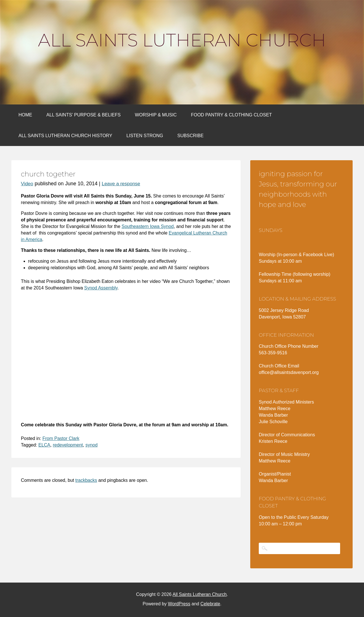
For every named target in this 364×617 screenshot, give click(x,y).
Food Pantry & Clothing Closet (231, 115)
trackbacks (86, 480)
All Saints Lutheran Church (182, 40)
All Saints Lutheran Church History (65, 136)
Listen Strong (145, 136)
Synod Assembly (101, 288)
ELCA (44, 445)
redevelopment (68, 445)
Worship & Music (156, 115)
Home (25, 115)
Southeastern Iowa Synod (148, 226)
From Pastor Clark (61, 438)
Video (27, 184)
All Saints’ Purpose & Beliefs (83, 115)
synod (91, 445)
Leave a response (121, 184)
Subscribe (190, 136)
